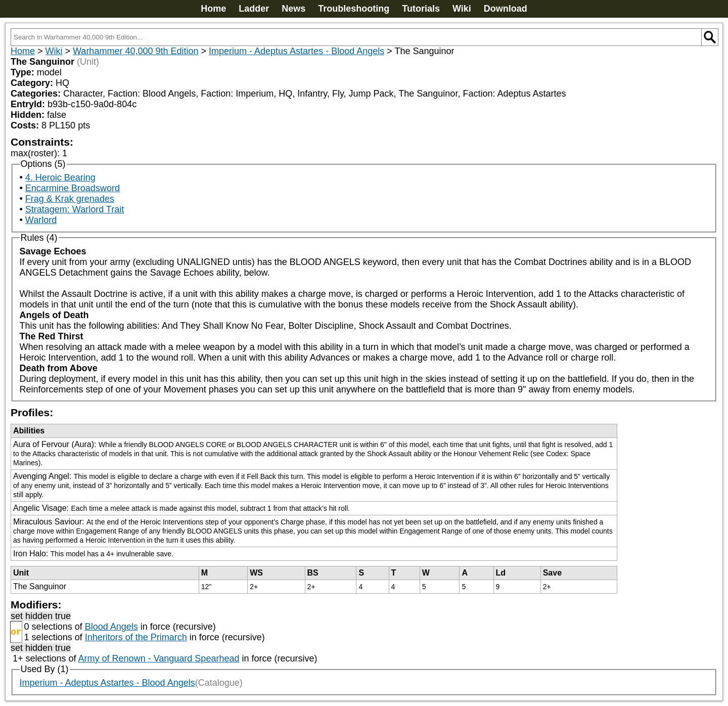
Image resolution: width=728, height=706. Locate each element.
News (293, 9)
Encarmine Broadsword (73, 188)
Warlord (41, 220)
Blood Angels (111, 627)
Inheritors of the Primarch (136, 637)
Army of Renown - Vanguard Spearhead (159, 658)
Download (506, 9)
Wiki (462, 9)
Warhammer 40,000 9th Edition (135, 51)
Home (213, 9)
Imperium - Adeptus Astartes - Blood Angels (297, 51)
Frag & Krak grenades (70, 199)
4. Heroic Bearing (60, 178)
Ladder (254, 9)
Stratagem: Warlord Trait (75, 209)
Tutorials (421, 9)
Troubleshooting (354, 9)
